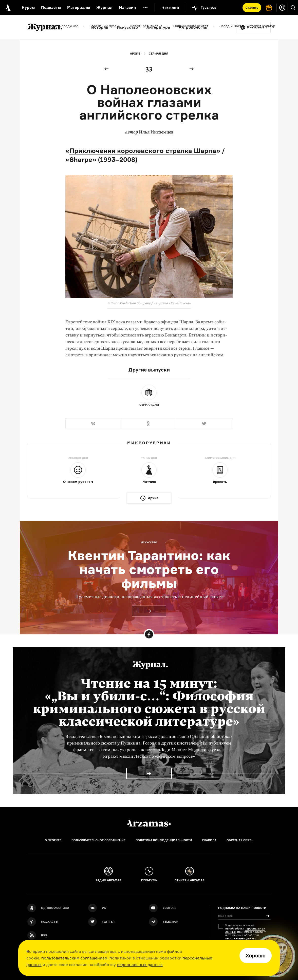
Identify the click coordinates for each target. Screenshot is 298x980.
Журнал (104, 7)
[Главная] (149, 823)
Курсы (28, 7)
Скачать (252, 7)
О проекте (53, 840)
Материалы (79, 7)
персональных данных (140, 965)
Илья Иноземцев (156, 132)
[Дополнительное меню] (145, 8)
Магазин (127, 7)
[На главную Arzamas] (8, 8)
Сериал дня (159, 54)
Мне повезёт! (257, 27)
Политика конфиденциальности (164, 840)
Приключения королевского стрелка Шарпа (143, 151)
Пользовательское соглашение (98, 840)
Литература (158, 27)
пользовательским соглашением (74, 958)
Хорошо (256, 956)
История (100, 27)
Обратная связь (240, 840)
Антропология (193, 27)
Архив (135, 54)
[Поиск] (293, 8)
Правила (209, 840)
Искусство (127, 27)
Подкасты (51, 7)
